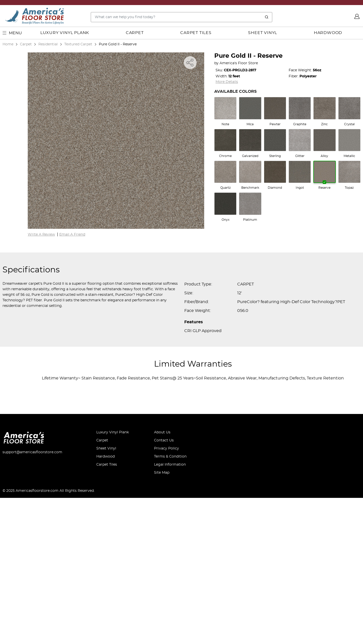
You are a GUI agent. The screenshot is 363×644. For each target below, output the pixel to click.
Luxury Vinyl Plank (65, 33)
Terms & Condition (170, 603)
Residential (48, 44)
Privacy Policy (167, 595)
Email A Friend (72, 381)
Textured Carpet (78, 44)
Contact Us (164, 587)
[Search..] (181, 17)
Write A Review (41, 381)
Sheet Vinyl (263, 33)
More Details (227, 82)
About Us (162, 578)
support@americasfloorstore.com (32, 598)
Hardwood (328, 33)
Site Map (162, 619)
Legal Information (170, 611)
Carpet (135, 33)
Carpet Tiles (196, 33)
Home (8, 44)
